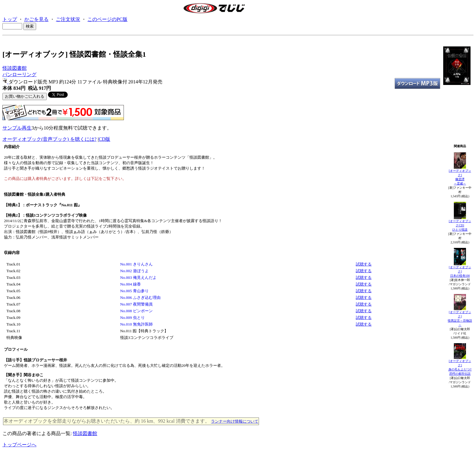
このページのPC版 (107, 19)
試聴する (364, 264)
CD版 (104, 139)
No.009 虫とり (133, 318)
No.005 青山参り (134, 291)
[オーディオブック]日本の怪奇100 (460, 271)
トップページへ (19, 445)
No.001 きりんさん (136, 264)
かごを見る (36, 19)
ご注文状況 (68, 19)
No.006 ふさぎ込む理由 (140, 297)
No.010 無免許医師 (136, 324)
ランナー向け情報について (235, 421)
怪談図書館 (15, 68)
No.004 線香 (131, 284)
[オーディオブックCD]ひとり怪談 (460, 225)
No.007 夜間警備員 (136, 304)
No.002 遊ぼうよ (134, 271)
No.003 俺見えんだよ (138, 277)
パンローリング (19, 74)
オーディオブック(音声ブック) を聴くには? (49, 139)
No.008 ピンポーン (136, 311)
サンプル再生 (17, 128)
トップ (10, 19)
